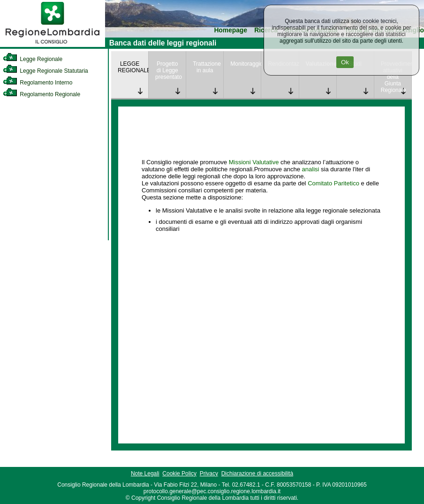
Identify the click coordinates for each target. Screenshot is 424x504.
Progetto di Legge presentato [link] (169, 70)
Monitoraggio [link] (246, 64)
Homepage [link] (231, 30)
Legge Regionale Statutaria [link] (45, 71)
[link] (53, 45)
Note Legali (145, 473)
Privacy (209, 473)
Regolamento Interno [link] (38, 83)
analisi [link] (311, 169)
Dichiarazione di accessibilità (257, 473)
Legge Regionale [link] (33, 59)
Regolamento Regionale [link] (42, 94)
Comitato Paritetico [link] (333, 183)
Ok (345, 62)
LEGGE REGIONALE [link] (133, 67)
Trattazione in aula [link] (207, 67)
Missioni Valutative (254, 162)
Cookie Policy (179, 473)
